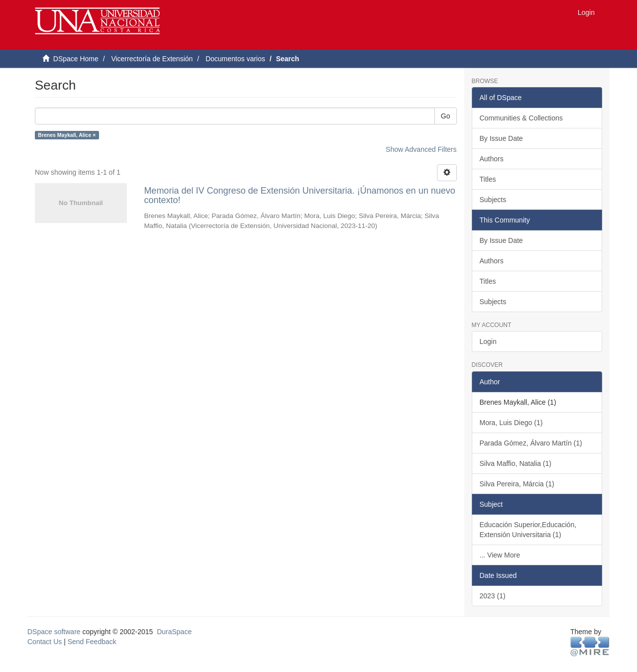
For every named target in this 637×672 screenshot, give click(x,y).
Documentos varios (235, 59)
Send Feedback (92, 642)
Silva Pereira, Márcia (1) (517, 484)
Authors (492, 159)
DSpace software (54, 632)
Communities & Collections (521, 118)
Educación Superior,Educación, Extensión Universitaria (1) (528, 530)
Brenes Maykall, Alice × (67, 135)
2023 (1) (493, 596)
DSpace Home (76, 59)
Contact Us (45, 642)
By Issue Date (501, 138)
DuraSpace (174, 632)
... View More (500, 555)
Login (488, 341)
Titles (488, 179)
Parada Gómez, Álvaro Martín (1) (531, 443)
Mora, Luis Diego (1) (511, 423)
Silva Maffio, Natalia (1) (516, 463)
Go (446, 116)
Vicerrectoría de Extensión (152, 59)
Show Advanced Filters (421, 149)
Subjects (493, 200)
